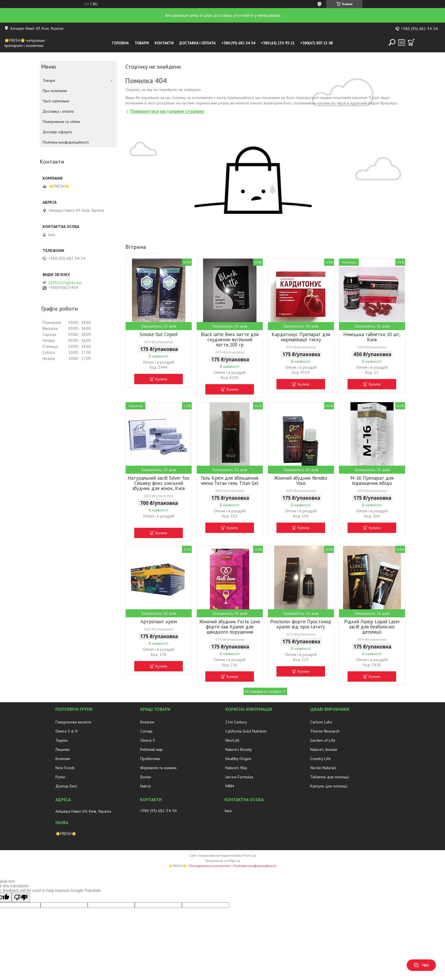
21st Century (236, 722)
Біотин (146, 777)
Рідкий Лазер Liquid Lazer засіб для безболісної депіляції (372, 627)
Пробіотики (150, 759)
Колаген (147, 722)
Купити (161, 379)
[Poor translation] (21, 897)
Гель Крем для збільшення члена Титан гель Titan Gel (230, 481)
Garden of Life (323, 740)
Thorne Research (325, 731)
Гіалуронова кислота (73, 722)
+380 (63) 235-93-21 (278, 43)
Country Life (320, 759)
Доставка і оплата (198, 43)
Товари (142, 43)
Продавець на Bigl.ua (222, 861)
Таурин (62, 740)
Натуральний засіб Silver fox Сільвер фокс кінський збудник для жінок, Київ (159, 483)
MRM (230, 786)
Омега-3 (148, 740)
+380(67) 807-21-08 (316, 43)
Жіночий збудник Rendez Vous (301, 481)
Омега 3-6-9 (66, 731)
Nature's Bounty (239, 749)
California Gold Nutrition (246, 731)
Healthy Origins (238, 759)
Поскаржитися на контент (210, 866)
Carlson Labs (321, 722)
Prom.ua (250, 855)
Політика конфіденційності (66, 142)
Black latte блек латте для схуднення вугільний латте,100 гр (230, 340)
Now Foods (65, 768)
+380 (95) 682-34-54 (238, 43)
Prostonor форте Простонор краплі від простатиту (301, 624)
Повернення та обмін (61, 122)
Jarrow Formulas (239, 777)
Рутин (60, 777)
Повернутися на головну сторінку (167, 111)
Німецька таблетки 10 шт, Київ (372, 337)
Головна (120, 43)
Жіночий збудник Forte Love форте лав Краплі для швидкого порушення (230, 627)
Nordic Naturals (323, 768)
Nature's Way (236, 768)
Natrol (146, 786)
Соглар (146, 731)
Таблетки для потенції (330, 777)
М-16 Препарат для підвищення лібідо (372, 481)
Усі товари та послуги (263, 691)
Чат (421, 965)
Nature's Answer (324, 749)
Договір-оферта (57, 132)
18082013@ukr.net (65, 283)
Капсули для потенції (329, 786)
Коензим (63, 759)
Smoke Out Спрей (159, 334)
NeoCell (232, 740)
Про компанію (55, 91)
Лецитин (63, 749)
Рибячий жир (152, 749)
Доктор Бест (66, 786)
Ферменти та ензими (158, 768)
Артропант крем (159, 622)
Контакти (164, 43)
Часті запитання (56, 101)
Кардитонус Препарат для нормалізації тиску (301, 337)
